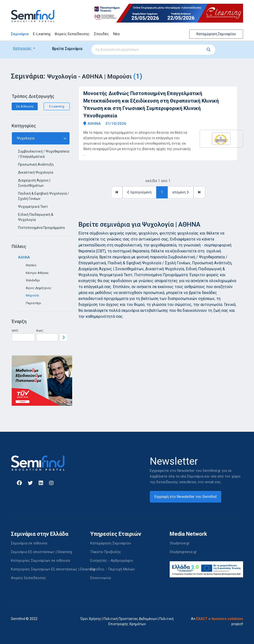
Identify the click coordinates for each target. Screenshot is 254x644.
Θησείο (31, 265)
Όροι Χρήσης (91, 619)
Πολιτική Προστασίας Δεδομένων (130, 619)
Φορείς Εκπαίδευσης (72, 34)
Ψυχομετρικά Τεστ (33, 207)
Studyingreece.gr (183, 552)
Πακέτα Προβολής (106, 552)
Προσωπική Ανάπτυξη (36, 164)
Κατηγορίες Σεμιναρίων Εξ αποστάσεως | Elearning (53, 569)
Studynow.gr (180, 543)
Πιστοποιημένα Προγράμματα (41, 228)
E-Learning (42, 34)
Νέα (116, 34)
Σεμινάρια (20, 34)
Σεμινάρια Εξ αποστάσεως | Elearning (42, 552)
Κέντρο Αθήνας (37, 273)
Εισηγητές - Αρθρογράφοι (112, 561)
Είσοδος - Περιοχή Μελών (112, 569)
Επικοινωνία (101, 578)
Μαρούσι (32, 295)
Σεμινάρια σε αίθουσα (29, 543)
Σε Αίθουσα (25, 106)
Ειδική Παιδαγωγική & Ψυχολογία (36, 217)
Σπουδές (101, 34)
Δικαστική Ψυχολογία (36, 172)
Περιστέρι (33, 303)
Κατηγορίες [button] (23, 48)
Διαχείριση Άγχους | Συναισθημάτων (34, 183)
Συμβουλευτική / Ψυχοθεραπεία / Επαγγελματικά (44, 154)
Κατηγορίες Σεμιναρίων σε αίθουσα (40, 561)
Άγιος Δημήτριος (39, 288)
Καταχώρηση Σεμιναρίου (216, 34)
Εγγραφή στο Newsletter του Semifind (186, 497)
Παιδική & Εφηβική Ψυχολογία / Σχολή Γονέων (44, 196)
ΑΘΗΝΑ (24, 257)
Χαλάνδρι (33, 280)
